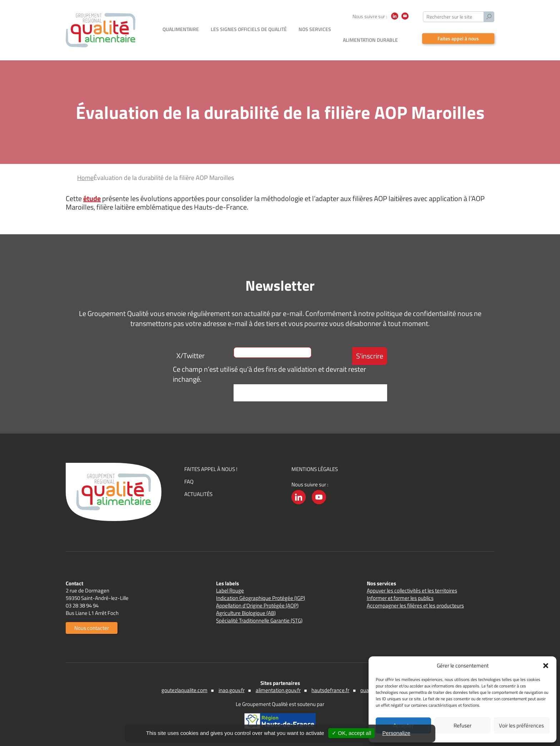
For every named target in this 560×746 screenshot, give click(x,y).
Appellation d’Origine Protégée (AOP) (257, 605)
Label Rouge (230, 590)
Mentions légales (315, 468)
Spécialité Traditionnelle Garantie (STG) (259, 620)
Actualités (198, 493)
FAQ (189, 481)
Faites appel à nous (458, 38)
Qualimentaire (181, 39)
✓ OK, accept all (352, 733)
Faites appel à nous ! (211, 468)
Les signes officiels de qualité (249, 39)
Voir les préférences (521, 725)
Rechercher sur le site (449, 17)
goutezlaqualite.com (184, 689)
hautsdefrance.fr (330, 689)
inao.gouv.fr (232, 689)
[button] (546, 666)
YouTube (405, 19)
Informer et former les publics (400, 597)
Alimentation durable (370, 39)
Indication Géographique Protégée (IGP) (261, 597)
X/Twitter (191, 355)
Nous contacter (92, 627)
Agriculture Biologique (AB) (246, 612)
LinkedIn (395, 19)
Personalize (396, 733)
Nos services (315, 39)
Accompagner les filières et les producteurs (415, 605)
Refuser (462, 725)
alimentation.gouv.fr (278, 689)
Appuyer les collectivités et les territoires (412, 590)
